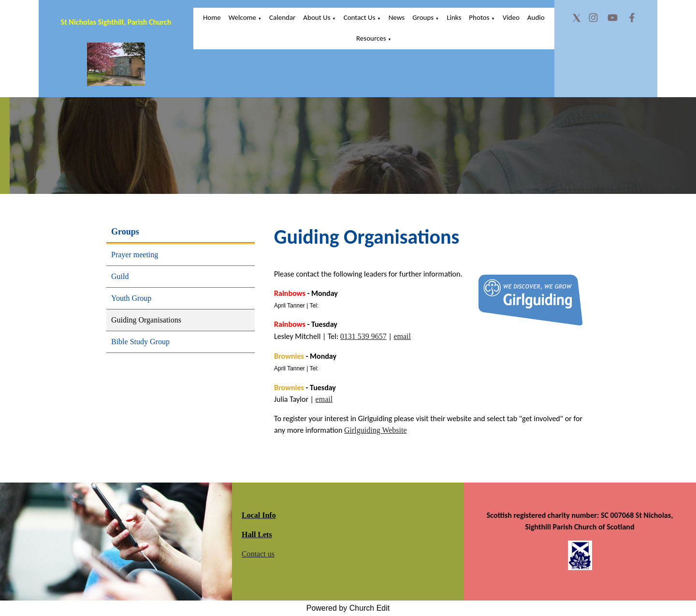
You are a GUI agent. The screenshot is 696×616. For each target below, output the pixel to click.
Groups (423, 17)
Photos (479, 17)
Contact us (258, 554)
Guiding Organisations (146, 320)
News (397, 17)
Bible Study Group (140, 342)
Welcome (242, 17)
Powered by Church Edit (348, 608)
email (402, 336)
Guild (120, 276)
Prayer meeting (135, 255)
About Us (317, 17)
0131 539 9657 (363, 336)
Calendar (282, 17)
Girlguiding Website (376, 430)
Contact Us (360, 17)
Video (511, 17)
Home (212, 17)
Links (454, 17)
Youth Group (131, 298)
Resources (371, 38)
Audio (536, 17)
